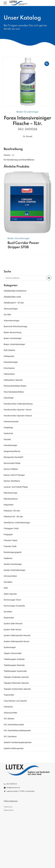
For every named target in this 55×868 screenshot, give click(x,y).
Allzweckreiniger (11, 309)
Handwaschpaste (11, 422)
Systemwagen (10, 647)
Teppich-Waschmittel (13, 653)
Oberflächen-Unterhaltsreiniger (17, 523)
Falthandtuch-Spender (13, 380)
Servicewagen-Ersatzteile (14, 606)
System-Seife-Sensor (13, 630)
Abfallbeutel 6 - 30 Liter (14, 303)
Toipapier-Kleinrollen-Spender (16, 683)
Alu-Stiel (7, 315)
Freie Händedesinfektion (14, 392)
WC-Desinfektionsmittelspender (17, 731)
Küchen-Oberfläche (12, 481)
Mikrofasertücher (11, 499)
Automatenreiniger (12, 321)
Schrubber (8, 582)
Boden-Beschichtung (13, 332)
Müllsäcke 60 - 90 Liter (13, 517)
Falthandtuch (9, 374)
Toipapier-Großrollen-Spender (16, 677)
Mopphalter (9, 505)
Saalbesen (8, 558)
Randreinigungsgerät (13, 552)
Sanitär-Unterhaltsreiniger (15, 570)
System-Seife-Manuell (13, 624)
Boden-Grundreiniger (28, 112)
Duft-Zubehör (9, 350)
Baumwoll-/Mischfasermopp (15, 326)
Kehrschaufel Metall (12, 463)
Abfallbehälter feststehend (15, 291)
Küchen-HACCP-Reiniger (14, 475)
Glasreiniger (9, 398)
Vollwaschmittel (10, 713)
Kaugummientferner (12, 451)
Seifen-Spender (10, 594)
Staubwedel (9, 618)
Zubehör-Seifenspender (14, 748)
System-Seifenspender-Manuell (17, 635)
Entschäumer (9, 368)
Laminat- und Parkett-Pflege (16, 487)
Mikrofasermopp (11, 493)
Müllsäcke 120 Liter (12, 511)
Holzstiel (7, 439)
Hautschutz (8, 433)
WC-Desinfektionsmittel (14, 725)
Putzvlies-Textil (10, 546)
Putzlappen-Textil (11, 529)
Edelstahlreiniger (11, 362)
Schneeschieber (10, 576)
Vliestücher (8, 707)
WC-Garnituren (10, 737)
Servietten (8, 612)
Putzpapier (8, 535)
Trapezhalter (9, 695)
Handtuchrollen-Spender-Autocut (18, 416)
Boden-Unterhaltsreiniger (14, 344)
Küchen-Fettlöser (11, 469)
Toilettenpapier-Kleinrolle (14, 665)
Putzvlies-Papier (11, 540)
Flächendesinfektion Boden (15, 386)
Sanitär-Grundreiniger (13, 564)
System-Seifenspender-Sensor (16, 641)
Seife (6, 588)
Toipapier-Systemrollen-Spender (17, 689)
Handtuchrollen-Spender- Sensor (18, 410)
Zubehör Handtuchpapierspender (18, 742)
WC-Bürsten (9, 719)
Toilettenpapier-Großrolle (14, 659)
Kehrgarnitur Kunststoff (13, 457)
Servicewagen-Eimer (12, 600)
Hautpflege (8, 428)
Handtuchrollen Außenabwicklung (18, 404)
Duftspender (9, 356)
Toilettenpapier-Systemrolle (15, 671)
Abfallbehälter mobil (12, 297)
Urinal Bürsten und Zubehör (15, 701)
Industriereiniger (10, 445)
